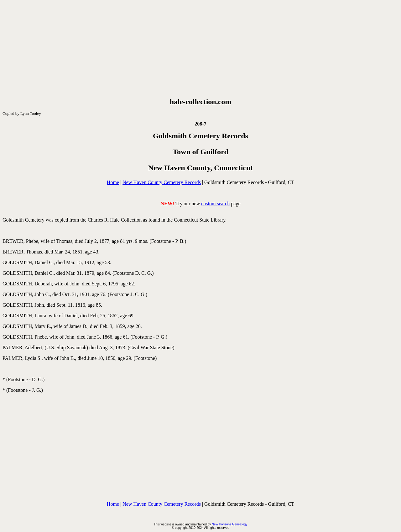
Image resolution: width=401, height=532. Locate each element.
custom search (215, 204)
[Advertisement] (200, 49)
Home (113, 182)
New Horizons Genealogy (229, 524)
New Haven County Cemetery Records (162, 182)
